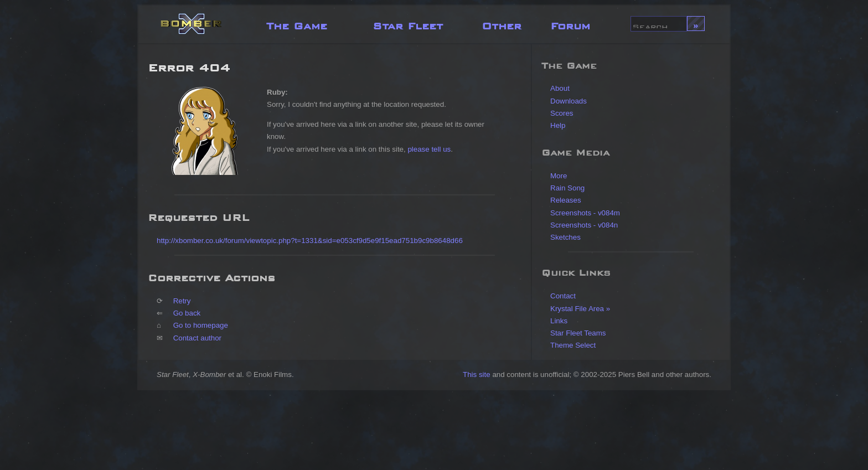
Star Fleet (408, 24)
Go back (187, 313)
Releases (566, 200)
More (559, 176)
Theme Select (573, 345)
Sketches (565, 237)
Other (502, 24)
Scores (562, 113)
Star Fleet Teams (578, 333)
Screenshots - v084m (585, 213)
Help (558, 125)
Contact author (197, 338)
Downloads (569, 101)
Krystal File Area (577, 309)
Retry (182, 301)
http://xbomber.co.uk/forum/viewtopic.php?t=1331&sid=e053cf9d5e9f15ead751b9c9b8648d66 (310, 241)
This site (477, 375)
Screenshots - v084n (584, 225)
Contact (563, 296)
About (560, 88)
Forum (570, 24)
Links (559, 321)
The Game (297, 24)
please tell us (429, 149)
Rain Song (567, 188)
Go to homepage (201, 325)
